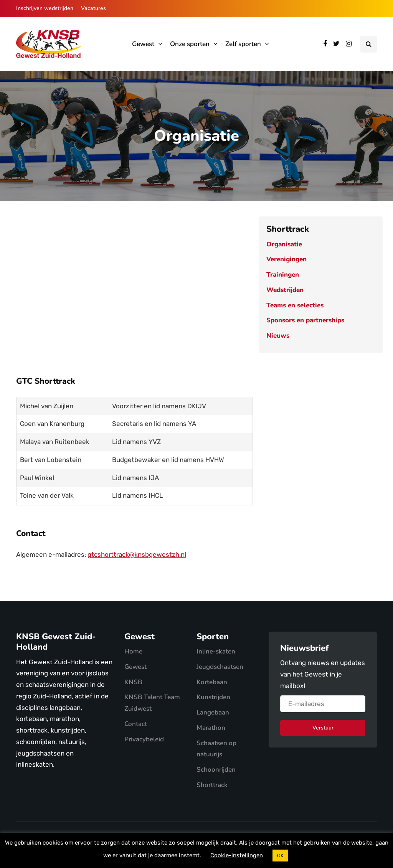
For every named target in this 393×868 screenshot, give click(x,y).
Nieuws (278, 336)
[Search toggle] (368, 44)
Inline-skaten (216, 651)
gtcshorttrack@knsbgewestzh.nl (137, 554)
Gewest (143, 44)
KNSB (133, 682)
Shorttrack (212, 785)
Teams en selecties (295, 305)
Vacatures (93, 8)
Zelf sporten (243, 44)
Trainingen (283, 275)
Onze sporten (190, 44)
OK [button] (280, 856)
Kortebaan (212, 682)
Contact (136, 724)
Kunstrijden (213, 697)
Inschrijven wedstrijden (45, 8)
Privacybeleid (144, 739)
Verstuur (323, 728)
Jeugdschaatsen (220, 667)
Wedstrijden (285, 290)
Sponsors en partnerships (305, 320)
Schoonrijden (216, 770)
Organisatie (284, 244)
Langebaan (213, 712)
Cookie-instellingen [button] (237, 855)
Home (133, 651)
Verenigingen (286, 259)
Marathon (211, 728)
